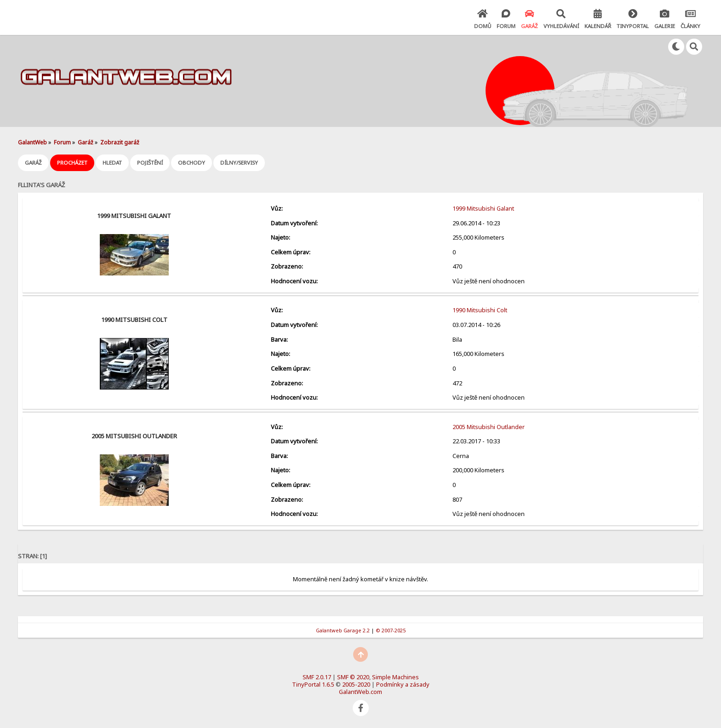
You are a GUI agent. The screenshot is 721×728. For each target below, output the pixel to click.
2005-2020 (356, 684)
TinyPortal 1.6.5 (313, 684)
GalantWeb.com (360, 692)
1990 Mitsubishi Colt (134, 320)
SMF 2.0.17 (317, 677)
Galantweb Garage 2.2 (343, 630)
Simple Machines (395, 677)
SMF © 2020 (353, 677)
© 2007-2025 (391, 630)
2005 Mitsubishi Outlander (134, 436)
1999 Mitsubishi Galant (134, 216)
